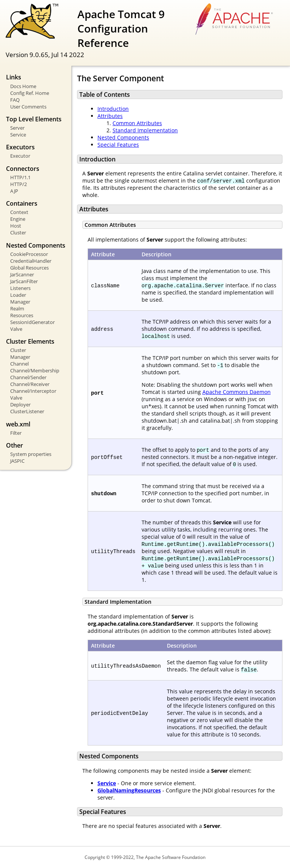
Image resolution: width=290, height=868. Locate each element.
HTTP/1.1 (20, 177)
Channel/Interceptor (33, 391)
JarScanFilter (24, 281)
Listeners (20, 288)
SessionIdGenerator (32, 322)
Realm (17, 308)
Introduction (113, 109)
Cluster (18, 232)
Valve (16, 329)
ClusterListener (27, 411)
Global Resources (29, 268)
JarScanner (22, 274)
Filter (16, 433)
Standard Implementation (145, 130)
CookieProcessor (29, 254)
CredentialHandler (31, 261)
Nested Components (123, 137)
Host (16, 226)
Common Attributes (137, 123)
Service (18, 135)
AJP (14, 191)
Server (17, 128)
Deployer (20, 405)
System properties (31, 454)
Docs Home (23, 86)
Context (19, 212)
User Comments (28, 107)
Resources (22, 315)
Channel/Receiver (30, 384)
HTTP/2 (19, 184)
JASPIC (17, 461)
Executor (20, 156)
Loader (18, 295)
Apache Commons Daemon (237, 392)
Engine (18, 219)
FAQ (15, 100)
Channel (19, 364)
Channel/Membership (35, 370)
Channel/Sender (28, 377)
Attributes (110, 116)
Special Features (118, 145)
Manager (20, 302)
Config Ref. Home (30, 93)
